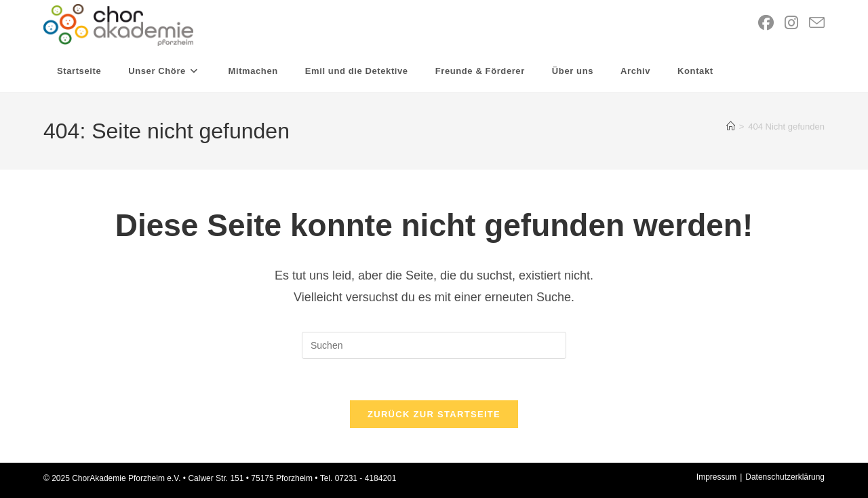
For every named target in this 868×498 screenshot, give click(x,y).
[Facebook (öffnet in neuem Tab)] (766, 23)
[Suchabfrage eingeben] (434, 345)
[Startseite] (731, 127)
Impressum (716, 477)
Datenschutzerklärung (785, 477)
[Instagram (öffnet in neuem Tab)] (791, 23)
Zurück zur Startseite (434, 414)
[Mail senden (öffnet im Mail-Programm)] (817, 23)
